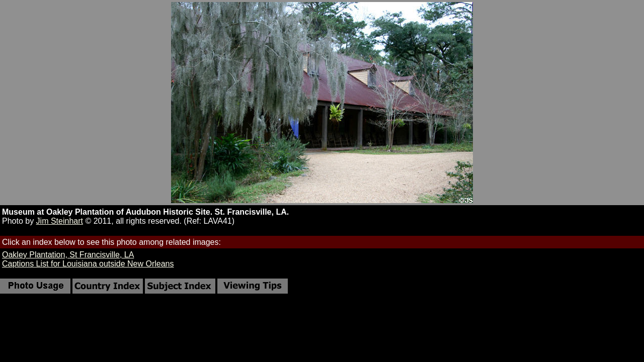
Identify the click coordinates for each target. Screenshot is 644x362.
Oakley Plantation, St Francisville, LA (68, 255)
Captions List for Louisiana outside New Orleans (88, 264)
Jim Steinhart (60, 221)
